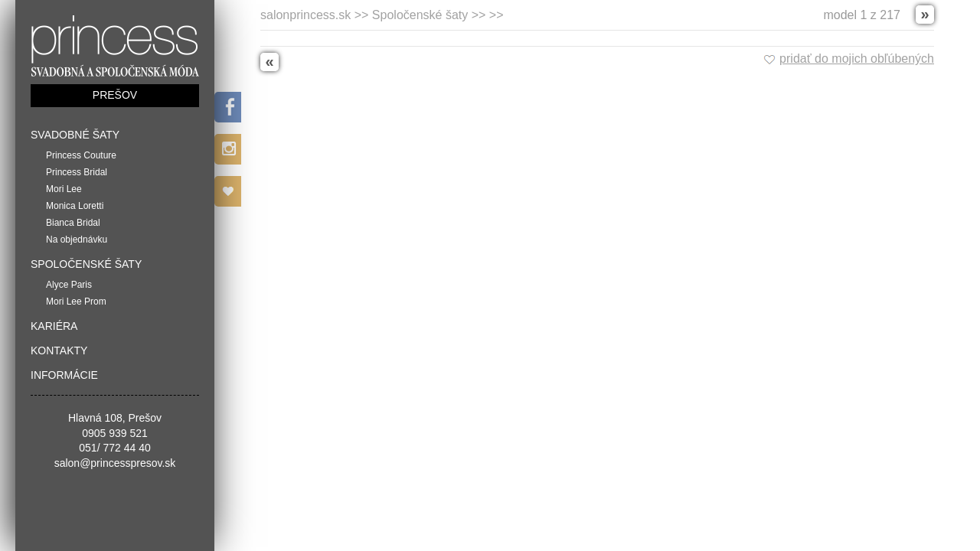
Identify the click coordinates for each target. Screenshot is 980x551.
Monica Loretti (75, 206)
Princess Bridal (77, 172)
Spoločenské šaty (86, 264)
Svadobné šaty (75, 135)
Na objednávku (77, 240)
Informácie (64, 375)
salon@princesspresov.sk (115, 463)
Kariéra (54, 326)
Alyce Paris (69, 285)
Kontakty (59, 350)
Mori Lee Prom (76, 302)
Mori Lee (64, 189)
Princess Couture (81, 155)
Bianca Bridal (73, 223)
